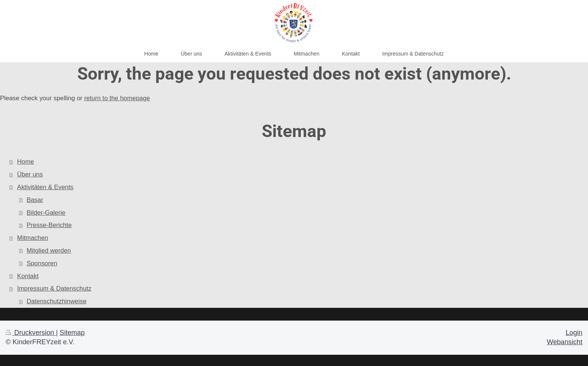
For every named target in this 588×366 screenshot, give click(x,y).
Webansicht (565, 342)
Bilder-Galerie (46, 213)
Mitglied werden (49, 251)
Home (26, 162)
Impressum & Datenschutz (54, 288)
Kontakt (28, 276)
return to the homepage (117, 98)
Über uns (30, 174)
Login (574, 333)
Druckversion (31, 333)
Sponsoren (42, 263)
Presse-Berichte (49, 225)
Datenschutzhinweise (57, 301)
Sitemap (72, 333)
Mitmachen (33, 238)
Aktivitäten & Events (45, 187)
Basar (35, 200)
